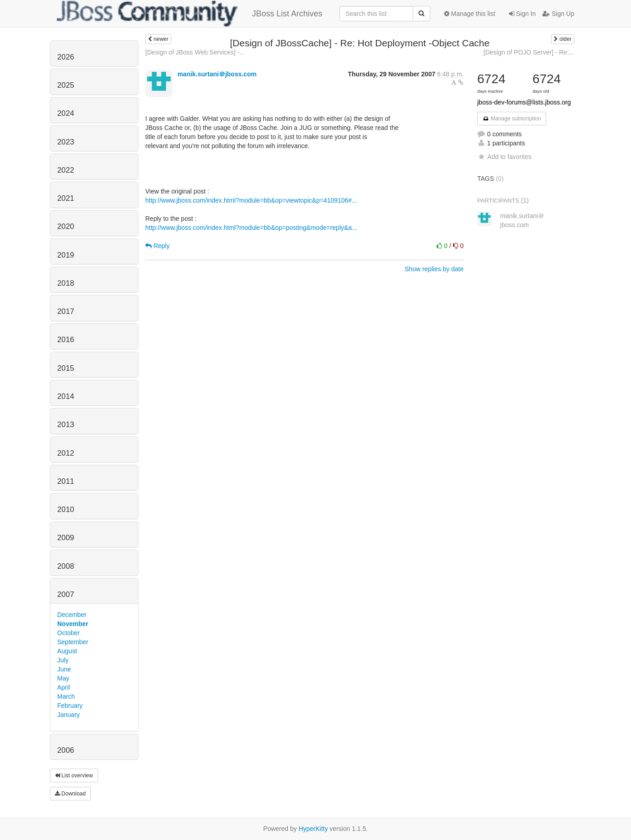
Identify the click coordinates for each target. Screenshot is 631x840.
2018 (66, 283)
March (66, 696)
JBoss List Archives (190, 14)
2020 (66, 226)
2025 (66, 85)
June (64, 669)
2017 (66, 311)
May (63, 678)
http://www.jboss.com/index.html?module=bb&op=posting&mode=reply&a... (251, 228)
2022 (66, 170)
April (64, 687)
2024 (66, 113)
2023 (66, 142)
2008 (66, 566)
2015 (66, 368)
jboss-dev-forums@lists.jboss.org (524, 102)
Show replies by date (434, 269)
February (70, 706)
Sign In (522, 14)
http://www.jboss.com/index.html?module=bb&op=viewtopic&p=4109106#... (251, 200)
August (67, 651)
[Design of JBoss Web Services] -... (195, 52)
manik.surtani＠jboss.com (217, 74)
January (69, 715)
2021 (66, 198)
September (73, 642)
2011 (66, 481)
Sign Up (558, 14)
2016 (66, 340)
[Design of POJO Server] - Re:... (529, 52)
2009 (66, 538)
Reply (158, 246)
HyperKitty (313, 829)
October (69, 633)
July (63, 660)
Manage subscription (512, 119)
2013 (66, 425)
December (72, 615)
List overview (74, 775)
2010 (66, 509)
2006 (66, 750)
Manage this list (470, 14)
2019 (66, 255)
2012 (66, 453)
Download (70, 794)
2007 (66, 594)
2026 (66, 57)
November (73, 624)
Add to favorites (504, 157)
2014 (66, 396)
